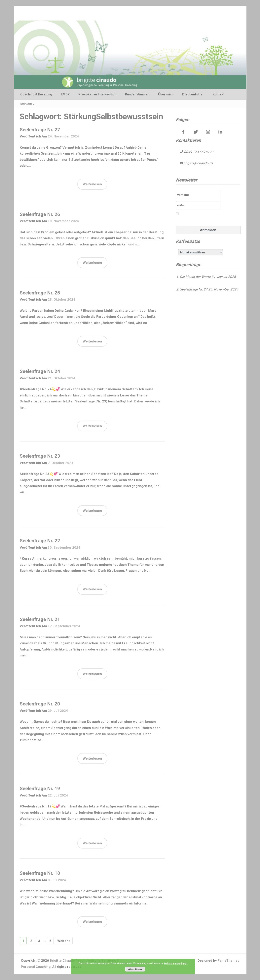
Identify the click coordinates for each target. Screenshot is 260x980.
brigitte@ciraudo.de (198, 163)
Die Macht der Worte (195, 277)
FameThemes (228, 960)
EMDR (65, 94)
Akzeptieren (135, 969)
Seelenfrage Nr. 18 (40, 873)
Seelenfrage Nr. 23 (40, 456)
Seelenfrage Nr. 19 (40, 789)
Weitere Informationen (176, 963)
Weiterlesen (92, 184)
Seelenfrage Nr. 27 (40, 130)
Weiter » (64, 941)
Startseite (26, 104)
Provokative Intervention (97, 94)
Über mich (166, 94)
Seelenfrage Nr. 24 (40, 371)
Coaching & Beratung (36, 94)
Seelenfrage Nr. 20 (40, 704)
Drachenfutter (193, 94)
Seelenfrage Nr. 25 (40, 293)
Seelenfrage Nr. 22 (40, 541)
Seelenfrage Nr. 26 (40, 214)
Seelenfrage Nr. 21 (40, 619)
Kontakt (219, 94)
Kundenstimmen (137, 94)
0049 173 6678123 (198, 152)
